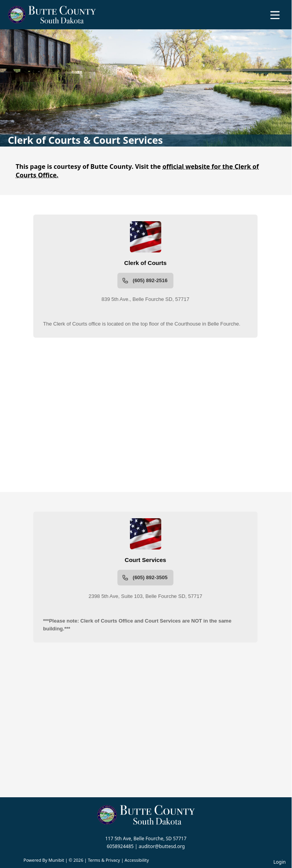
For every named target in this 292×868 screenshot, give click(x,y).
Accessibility (137, 860)
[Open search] (262, 18)
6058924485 (120, 846)
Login (280, 862)
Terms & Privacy (104, 860)
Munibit (56, 860)
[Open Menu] (275, 15)
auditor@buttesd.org (162, 846)
